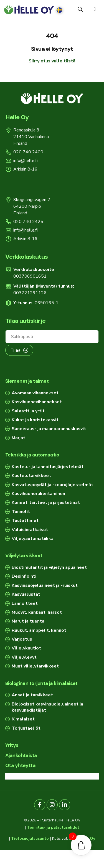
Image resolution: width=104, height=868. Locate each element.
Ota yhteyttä (21, 765)
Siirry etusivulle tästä (52, 61)
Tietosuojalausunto (30, 838)
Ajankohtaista (21, 755)
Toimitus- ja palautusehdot (53, 827)
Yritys (12, 745)
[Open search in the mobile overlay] (80, 9)
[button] (95, 9)
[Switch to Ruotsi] (59, 10)
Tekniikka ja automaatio (32, 455)
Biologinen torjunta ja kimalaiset (41, 683)
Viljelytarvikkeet (24, 555)
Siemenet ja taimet (27, 381)
